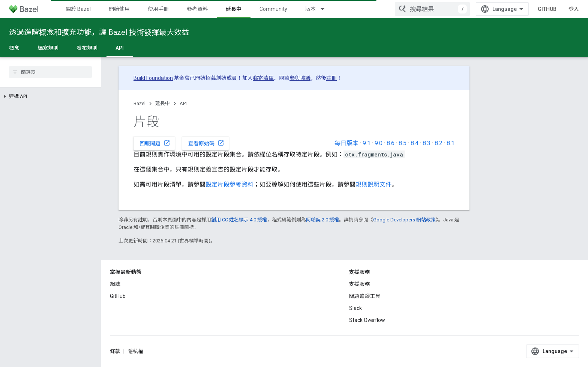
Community (273, 9)
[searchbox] (50, 72)
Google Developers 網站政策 (404, 220)
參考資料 (197, 9)
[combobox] (432, 9)
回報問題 (155, 143)
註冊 (331, 78)
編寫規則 (48, 48)
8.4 (415, 143)
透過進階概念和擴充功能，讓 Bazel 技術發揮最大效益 (99, 32)
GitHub (547, 9)
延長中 (163, 103)
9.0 (379, 143)
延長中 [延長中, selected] (234, 9)
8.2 (439, 143)
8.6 (391, 143)
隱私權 (135, 351)
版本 (310, 9)
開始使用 (119, 9)
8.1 (451, 143)
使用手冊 (158, 9)
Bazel (139, 103)
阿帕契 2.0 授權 (322, 220)
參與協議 (300, 78)
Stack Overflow (367, 320)
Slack (355, 308)
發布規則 (87, 48)
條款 (115, 351)
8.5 (403, 143)
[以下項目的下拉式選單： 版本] (326, 9)
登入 (574, 9)
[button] (50, 96)
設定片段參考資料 (229, 184)
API (183, 103)
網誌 (115, 284)
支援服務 (360, 284)
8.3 (427, 143)
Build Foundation (153, 78)
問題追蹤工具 (365, 296)
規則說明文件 (373, 184)
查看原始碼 (206, 143)
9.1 (367, 143)
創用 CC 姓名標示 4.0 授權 (239, 220)
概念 (14, 48)
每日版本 (346, 143)
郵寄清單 (263, 78)
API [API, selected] (120, 48)
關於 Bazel (78, 9)
